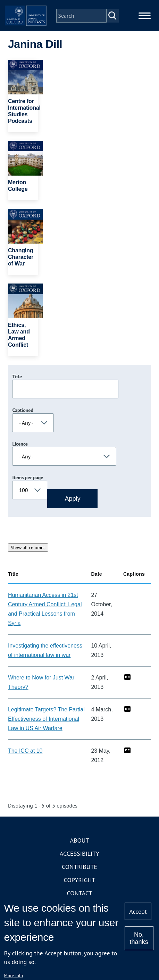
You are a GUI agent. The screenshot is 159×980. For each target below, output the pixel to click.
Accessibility (79, 854)
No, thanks (139, 938)
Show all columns (28, 548)
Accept (138, 911)
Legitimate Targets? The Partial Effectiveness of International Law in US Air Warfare (46, 719)
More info (13, 975)
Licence (20, 444)
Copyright (80, 880)
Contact (80, 893)
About (79, 840)
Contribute (79, 867)
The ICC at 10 (25, 751)
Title (17, 377)
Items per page (28, 478)
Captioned (23, 410)
